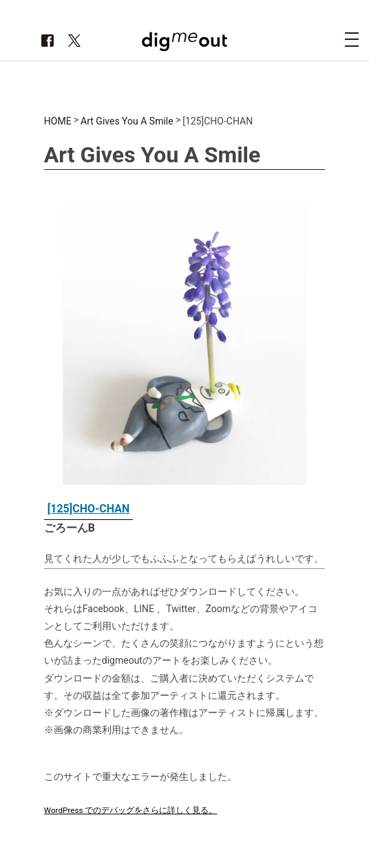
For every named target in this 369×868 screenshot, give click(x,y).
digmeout (184, 42)
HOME (58, 121)
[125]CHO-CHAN (88, 509)
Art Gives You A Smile (127, 121)
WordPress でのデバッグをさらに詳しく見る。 (131, 810)
